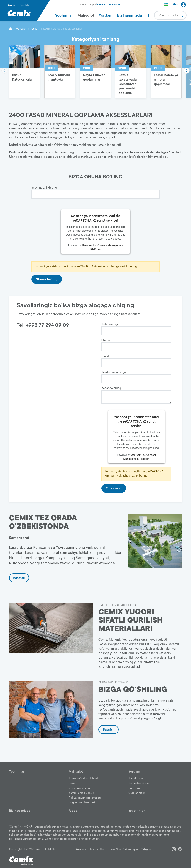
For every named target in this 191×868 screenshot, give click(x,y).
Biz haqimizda (129, 15)
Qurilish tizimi (137, 793)
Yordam (106, 15)
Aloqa (73, 811)
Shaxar (106, 340)
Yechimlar (64, 15)
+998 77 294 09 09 (108, 5)
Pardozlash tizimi (139, 783)
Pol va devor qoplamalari (85, 798)
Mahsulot (86, 15)
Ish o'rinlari (137, 811)
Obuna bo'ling (47, 279)
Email (105, 356)
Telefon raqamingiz (114, 372)
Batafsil (19, 578)
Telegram (147, 849)
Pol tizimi (134, 788)
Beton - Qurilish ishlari (83, 779)
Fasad (34, 29)
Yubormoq (114, 488)
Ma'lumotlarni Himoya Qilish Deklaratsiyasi (114, 849)
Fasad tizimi (136, 779)
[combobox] (170, 15)
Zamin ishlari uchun (81, 793)
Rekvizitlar (81, 849)
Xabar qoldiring (111, 388)
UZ (176, 4)
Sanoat (11, 6)
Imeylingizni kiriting (45, 188)
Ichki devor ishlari (80, 788)
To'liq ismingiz (111, 324)
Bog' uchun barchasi (82, 802)
